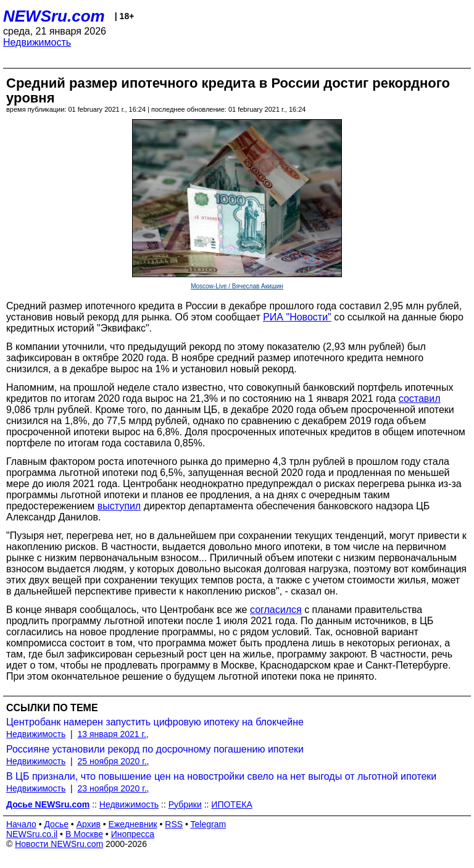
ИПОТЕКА (231, 804)
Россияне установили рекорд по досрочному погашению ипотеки (155, 749)
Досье (56, 824)
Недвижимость (37, 42)
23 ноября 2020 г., (114, 788)
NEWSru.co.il (32, 834)
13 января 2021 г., (113, 734)
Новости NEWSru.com (59, 844)
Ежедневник (133, 824)
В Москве (84, 834)
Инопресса (133, 834)
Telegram (209, 824)
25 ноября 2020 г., (114, 761)
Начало (21, 824)
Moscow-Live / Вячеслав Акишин (237, 286)
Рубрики (185, 804)
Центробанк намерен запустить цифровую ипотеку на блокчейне (155, 722)
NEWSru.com (54, 16)
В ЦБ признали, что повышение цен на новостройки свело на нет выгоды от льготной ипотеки (221, 776)
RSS (174, 824)
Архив (89, 824)
